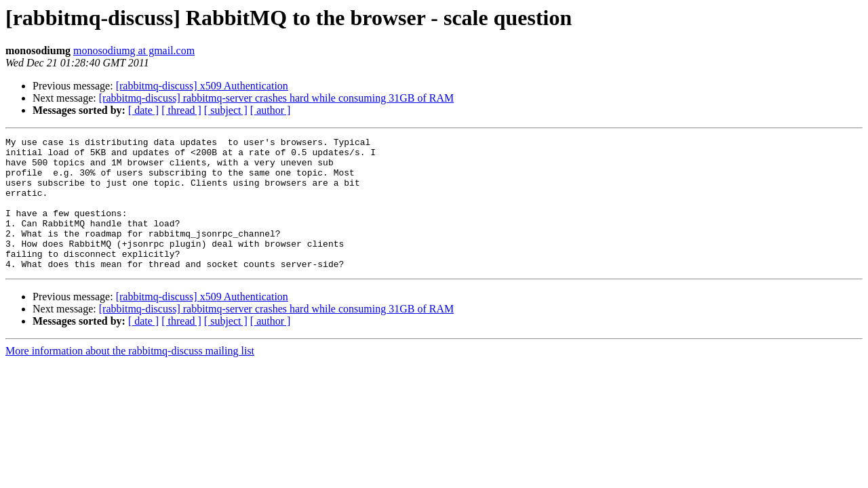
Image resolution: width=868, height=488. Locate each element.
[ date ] (143, 110)
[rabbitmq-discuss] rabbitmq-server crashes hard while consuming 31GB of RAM (276, 98)
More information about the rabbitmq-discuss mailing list (130, 377)
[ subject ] (226, 110)
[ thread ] (181, 110)
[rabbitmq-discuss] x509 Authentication (202, 86)
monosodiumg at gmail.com (134, 50)
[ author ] (271, 110)
